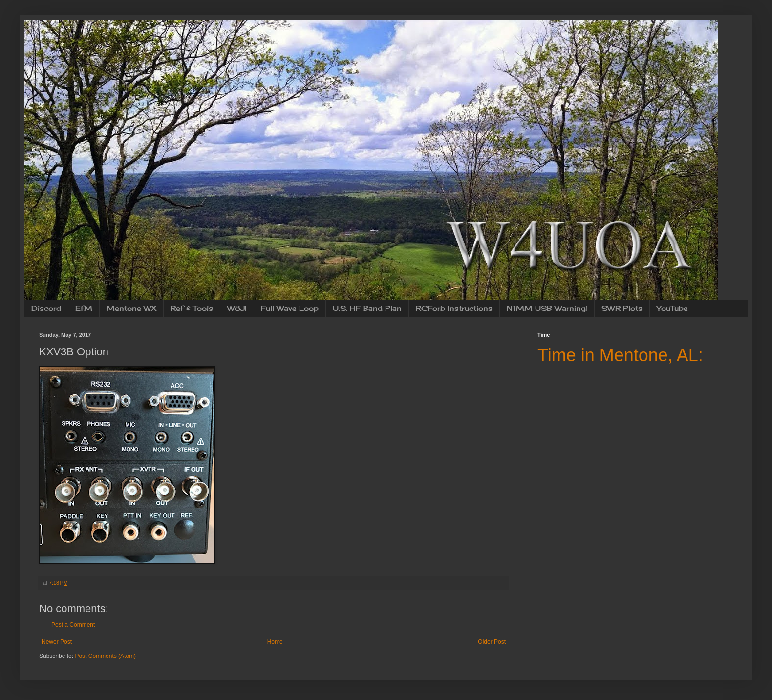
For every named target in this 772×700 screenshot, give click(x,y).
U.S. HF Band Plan (367, 308)
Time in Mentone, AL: (620, 355)
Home (275, 642)
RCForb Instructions (454, 308)
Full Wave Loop (290, 308)
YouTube (672, 308)
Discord (46, 308)
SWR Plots (622, 308)
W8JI (237, 308)
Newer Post (57, 642)
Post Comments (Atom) (105, 656)
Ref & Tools (192, 308)
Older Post (492, 642)
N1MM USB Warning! (547, 308)
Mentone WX (131, 308)
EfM (84, 308)
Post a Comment (73, 625)
